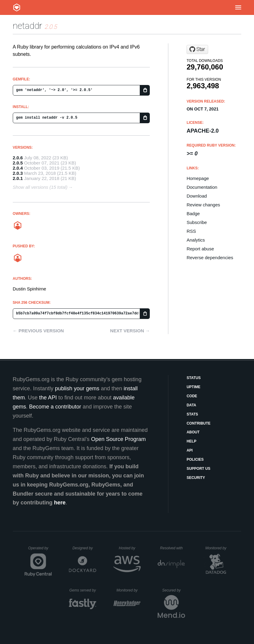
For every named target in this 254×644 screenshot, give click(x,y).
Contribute (199, 423)
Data (191, 405)
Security (196, 478)
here (60, 503)
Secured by (174, 590)
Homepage (198, 178)
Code (192, 396)
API (190, 450)
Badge (193, 214)
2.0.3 (18, 173)
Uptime (193, 387)
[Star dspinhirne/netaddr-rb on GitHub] (197, 49)
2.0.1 (18, 178)
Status (194, 378)
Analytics (196, 240)
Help (191, 441)
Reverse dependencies (210, 258)
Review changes (203, 205)
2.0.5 (18, 163)
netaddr (27, 26)
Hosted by (130, 548)
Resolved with (173, 548)
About (193, 432)
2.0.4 (18, 168)
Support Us (198, 469)
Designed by (84, 548)
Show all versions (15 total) (40, 187)
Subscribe (197, 222)
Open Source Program (118, 439)
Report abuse (200, 249)
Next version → (130, 331)
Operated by (40, 550)
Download (197, 196)
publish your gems (77, 388)
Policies (195, 459)
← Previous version (38, 331)
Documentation (202, 187)
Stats (192, 414)
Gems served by (83, 590)
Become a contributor (55, 407)
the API (48, 398)
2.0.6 (18, 158)
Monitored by (218, 548)
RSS (191, 231)
